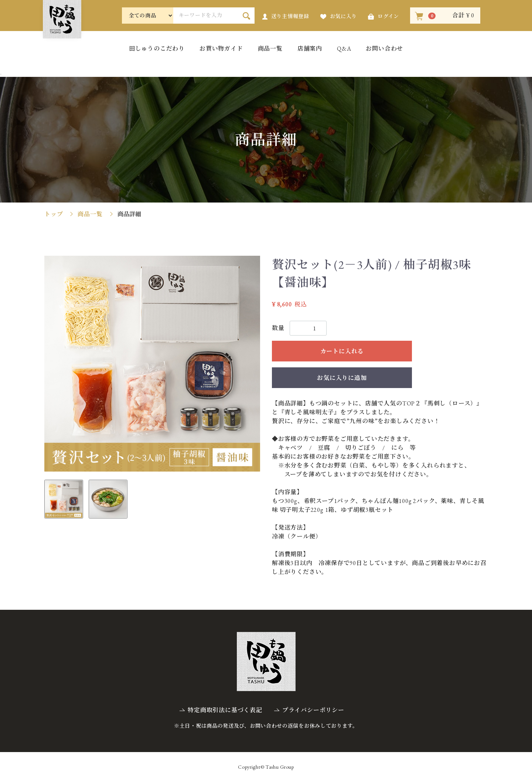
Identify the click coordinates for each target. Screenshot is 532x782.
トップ (54, 214)
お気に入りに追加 (342, 378)
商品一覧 (270, 49)
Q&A (344, 49)
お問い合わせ (384, 49)
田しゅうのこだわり (157, 49)
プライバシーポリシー (313, 710)
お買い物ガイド (221, 49)
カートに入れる (342, 351)
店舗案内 (310, 49)
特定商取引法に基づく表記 (225, 710)
